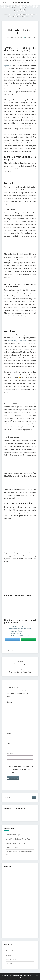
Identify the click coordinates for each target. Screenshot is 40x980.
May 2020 (9, 964)
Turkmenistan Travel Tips (15, 843)
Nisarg (20, 977)
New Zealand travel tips (17, 633)
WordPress (28, 975)
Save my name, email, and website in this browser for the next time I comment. (20, 769)
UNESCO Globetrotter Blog (16, 3)
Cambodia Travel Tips (14, 847)
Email (9, 743)
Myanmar (8, 66)
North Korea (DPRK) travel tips (20, 636)
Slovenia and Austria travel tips (20, 629)
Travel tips (10, 650)
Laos (31, 63)
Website (10, 753)
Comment (11, 702)
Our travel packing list (17, 626)
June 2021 (9, 951)
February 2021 (11, 959)
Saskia (21, 37)
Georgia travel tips (15, 631)
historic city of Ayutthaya (18, 341)
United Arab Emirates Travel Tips (18, 839)
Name (9, 733)
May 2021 (9, 955)
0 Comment (30, 37)
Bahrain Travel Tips (13, 835)
